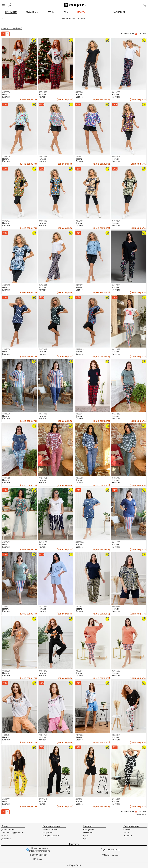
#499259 (116, 92)
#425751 (43, 478)
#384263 (43, 735)
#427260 (6, 478)
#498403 (6, 285)
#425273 (43, 542)
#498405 (79, 221)
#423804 (79, 542)
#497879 (116, 285)
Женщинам (88, 830)
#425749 (116, 478)
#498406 (43, 221)
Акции (126, 833)
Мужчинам (88, 833)
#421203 (116, 542)
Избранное (48, 833)
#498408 (116, 157)
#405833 (79, 607)
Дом (85, 839)
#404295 (43, 671)
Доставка (6, 839)
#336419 (116, 799)
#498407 (6, 221)
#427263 (116, 414)
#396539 (116, 671)
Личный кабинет (50, 830)
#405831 (116, 607)
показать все (140, 814)
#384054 (116, 735)
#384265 (79, 735)
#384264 (6, 735)
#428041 (79, 414)
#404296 (6, 671)
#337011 (43, 799)
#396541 (79, 671)
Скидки (127, 830)
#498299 (79, 285)
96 (140, 34)
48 (136, 34)
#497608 (6, 349)
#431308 (43, 414)
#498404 (116, 221)
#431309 (6, 414)
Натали (6, 95)
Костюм (6, 97)
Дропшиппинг (8, 830)
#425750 (79, 478)
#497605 (79, 349)
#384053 (6, 799)
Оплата (5, 836)
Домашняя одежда (74, 19)
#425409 (6, 542)
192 (144, 34)
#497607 (43, 349)
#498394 (43, 285)
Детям (86, 836)
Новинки (128, 836)
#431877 (116, 349)
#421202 (6, 607)
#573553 (43, 92)
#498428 (43, 157)
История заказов (51, 836)
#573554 (6, 92)
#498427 (79, 157)
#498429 (6, 157)
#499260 (79, 92)
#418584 (43, 607)
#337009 (79, 799)
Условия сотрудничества (13, 833)
